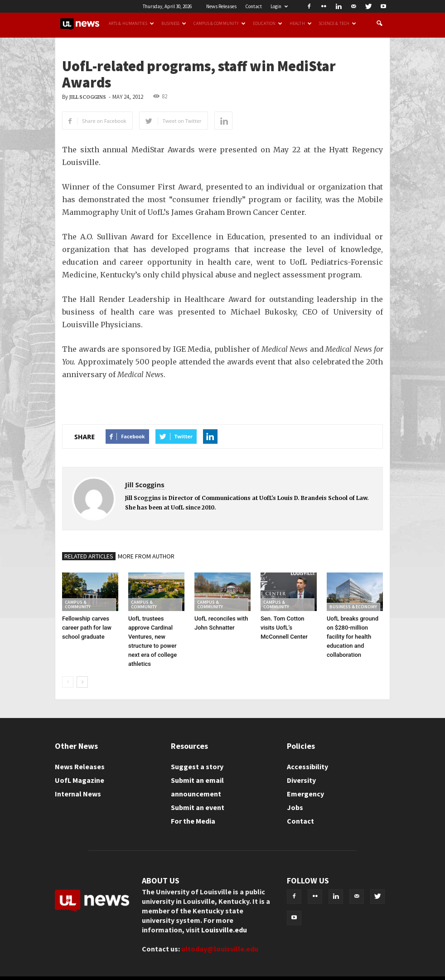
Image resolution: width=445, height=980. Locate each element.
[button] (379, 24)
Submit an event (198, 807)
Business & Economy (353, 607)
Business (174, 24)
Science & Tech (338, 24)
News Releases (221, 6)
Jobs (295, 807)
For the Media (193, 821)
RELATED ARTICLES (89, 556)
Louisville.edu (224, 930)
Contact (254, 6)
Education (268, 24)
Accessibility (307, 767)
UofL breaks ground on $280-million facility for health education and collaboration (353, 637)
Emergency (305, 794)
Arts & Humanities (131, 24)
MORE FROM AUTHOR (146, 556)
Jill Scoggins (88, 97)
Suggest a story (197, 767)
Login (279, 6)
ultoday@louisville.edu (220, 949)
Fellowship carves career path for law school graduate (87, 628)
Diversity (301, 780)
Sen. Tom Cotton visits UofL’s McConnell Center (284, 628)
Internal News (78, 794)
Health (301, 24)
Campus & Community (220, 24)
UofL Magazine (80, 780)
